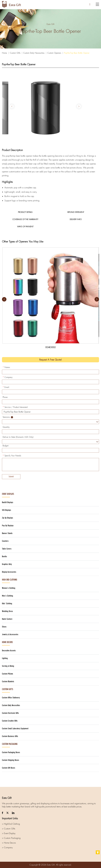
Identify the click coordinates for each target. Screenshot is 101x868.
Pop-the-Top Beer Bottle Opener (77, 53)
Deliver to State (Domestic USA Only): (18, 437)
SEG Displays (7, 510)
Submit (11, 477)
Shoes (4, 627)
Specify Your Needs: (12, 456)
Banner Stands (7, 533)
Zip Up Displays (7, 518)
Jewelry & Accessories (10, 634)
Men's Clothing (7, 596)
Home (4, 53)
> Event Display (9, 833)
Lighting (5, 658)
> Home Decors (9, 843)
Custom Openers (54, 53)
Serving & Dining (8, 666)
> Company (7, 847)
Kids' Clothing (7, 603)
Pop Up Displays (8, 526)
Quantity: (6, 427)
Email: (6, 387)
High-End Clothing (10, 580)
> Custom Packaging (11, 838)
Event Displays (8, 494)
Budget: (6, 446)
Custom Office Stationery (11, 698)
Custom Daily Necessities (34, 53)
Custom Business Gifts (10, 736)
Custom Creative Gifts (10, 721)
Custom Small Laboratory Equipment (15, 729)
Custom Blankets (8, 681)
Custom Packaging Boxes (11, 752)
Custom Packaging (10, 744)
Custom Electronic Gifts (10, 713)
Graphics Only (7, 564)
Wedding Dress (7, 611)
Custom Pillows (7, 674)
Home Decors (7, 642)
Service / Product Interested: (15, 407)
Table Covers (7, 549)
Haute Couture (7, 619)
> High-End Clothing (11, 824)
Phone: (5, 397)
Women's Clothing (9, 588)
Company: (8, 377)
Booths (4, 556)
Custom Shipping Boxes (11, 760)
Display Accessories (9, 572)
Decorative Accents (9, 651)
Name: (7, 367)
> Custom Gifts (9, 829)
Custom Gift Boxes (9, 768)
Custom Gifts (15, 53)
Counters (5, 541)
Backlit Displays (8, 502)
